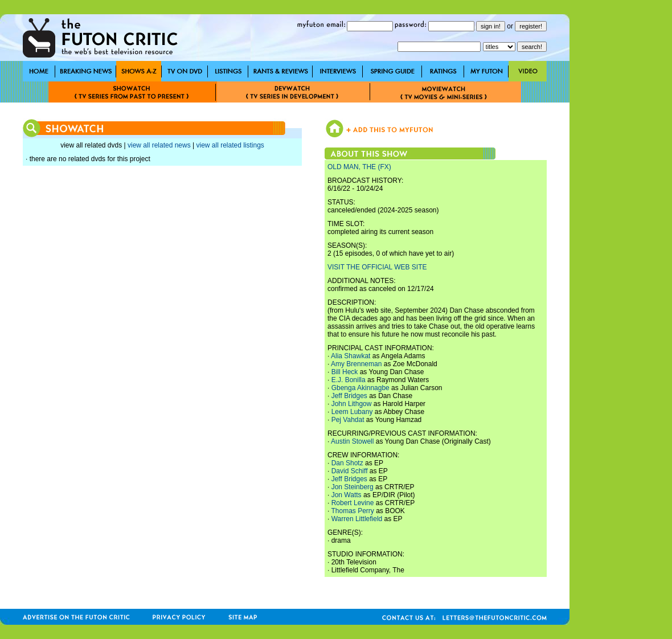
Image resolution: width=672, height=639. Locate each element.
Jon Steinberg (353, 487)
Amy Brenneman (356, 364)
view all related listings (230, 145)
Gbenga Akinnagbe (360, 388)
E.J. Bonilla (349, 380)
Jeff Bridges (349, 396)
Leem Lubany (352, 412)
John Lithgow (352, 404)
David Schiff (350, 471)
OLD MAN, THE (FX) (359, 167)
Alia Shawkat (351, 356)
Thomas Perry (352, 511)
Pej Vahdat (348, 420)
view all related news (159, 145)
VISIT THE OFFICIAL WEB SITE (377, 267)
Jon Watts (347, 495)
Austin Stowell (352, 441)
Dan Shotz (347, 463)
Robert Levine (353, 503)
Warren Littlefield (357, 519)
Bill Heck (345, 372)
